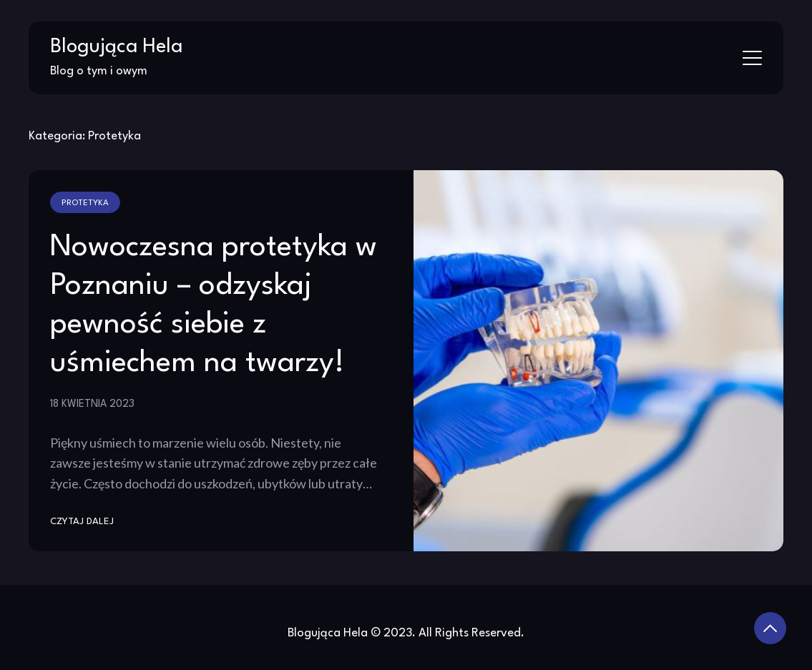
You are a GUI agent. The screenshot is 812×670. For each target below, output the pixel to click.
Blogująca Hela (116, 47)
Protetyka (85, 203)
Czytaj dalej (82, 522)
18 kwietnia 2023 (92, 404)
